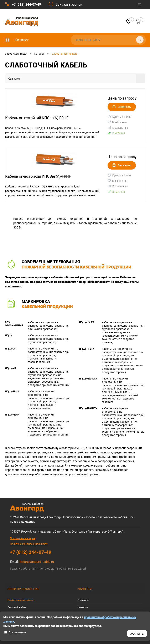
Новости (83, 607)
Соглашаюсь (15, 632)
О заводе (83, 600)
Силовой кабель (18, 607)
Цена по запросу (122, 98)
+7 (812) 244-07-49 (26, 4)
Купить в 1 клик (119, 117)
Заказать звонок (69, 4)
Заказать (122, 107)
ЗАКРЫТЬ (137, 634)
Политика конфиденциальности (29, 544)
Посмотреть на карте (23, 538)
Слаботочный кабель (21, 600)
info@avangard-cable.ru (37, 562)
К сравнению (118, 128)
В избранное (117, 122)
